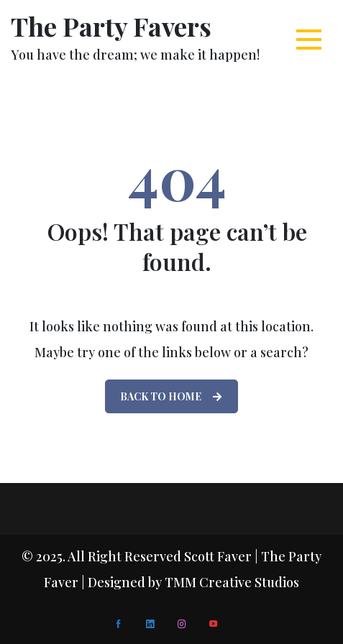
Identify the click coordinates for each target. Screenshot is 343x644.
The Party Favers (111, 26)
